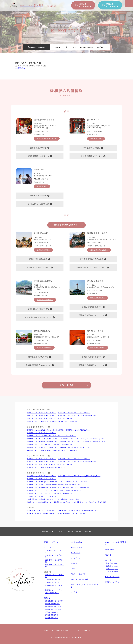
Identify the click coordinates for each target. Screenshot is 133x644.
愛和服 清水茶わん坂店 (90, 511)
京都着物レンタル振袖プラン (63, 445)
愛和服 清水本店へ (43, 250)
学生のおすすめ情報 (78, 574)
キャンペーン (75, 558)
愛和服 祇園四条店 (64, 513)
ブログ (73, 569)
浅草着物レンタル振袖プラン (63, 493)
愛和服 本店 (63, 511)
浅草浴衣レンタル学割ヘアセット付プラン (41, 459)
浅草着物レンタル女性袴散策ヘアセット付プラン (44, 488)
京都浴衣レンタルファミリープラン (61, 419)
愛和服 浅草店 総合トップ (36, 511)
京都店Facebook (112, 572)
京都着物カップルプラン (54, 580)
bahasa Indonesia (87, 47)
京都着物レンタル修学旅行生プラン (78, 430)
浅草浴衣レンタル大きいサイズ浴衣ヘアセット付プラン (46, 467)
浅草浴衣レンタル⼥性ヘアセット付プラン (41, 462)
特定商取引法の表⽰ (62, 631)
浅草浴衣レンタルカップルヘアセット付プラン (74, 459)
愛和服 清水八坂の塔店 (53, 609)
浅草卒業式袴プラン (52, 593)
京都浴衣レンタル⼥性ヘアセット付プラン (41, 416)
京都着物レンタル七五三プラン (94, 442)
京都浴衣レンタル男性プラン (37, 419)
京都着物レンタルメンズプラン (70, 442)
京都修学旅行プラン (52, 582)
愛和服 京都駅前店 (50, 513)
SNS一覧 (108, 560)
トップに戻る (20, 68)
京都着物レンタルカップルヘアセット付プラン (43, 439)
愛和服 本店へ (42, 186)
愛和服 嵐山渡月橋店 (34, 513)
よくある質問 (75, 553)
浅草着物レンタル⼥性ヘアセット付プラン (41, 479)
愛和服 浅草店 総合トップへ (47, 139)
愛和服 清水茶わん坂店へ (99, 250)
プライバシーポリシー (83, 631)
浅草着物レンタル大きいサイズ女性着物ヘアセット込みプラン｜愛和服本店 (80, 502)
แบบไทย (100, 47)
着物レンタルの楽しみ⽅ (80, 579)
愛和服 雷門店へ (96, 139)
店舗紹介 (47, 598)
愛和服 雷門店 (52, 511)
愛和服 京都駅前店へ (98, 298)
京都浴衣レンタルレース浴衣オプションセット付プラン (77, 416)
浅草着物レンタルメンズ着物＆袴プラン (76, 488)
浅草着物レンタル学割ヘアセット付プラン (41, 476)
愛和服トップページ (51, 542)
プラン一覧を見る (66, 385)
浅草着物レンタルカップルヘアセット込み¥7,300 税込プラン (79, 476)
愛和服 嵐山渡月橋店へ (45, 300)
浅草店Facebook (112, 566)
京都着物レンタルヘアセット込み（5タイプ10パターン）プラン (83, 439)
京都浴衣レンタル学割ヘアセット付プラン (41, 413)
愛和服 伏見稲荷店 (79, 513)
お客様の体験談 (76, 547)
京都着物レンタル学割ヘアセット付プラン (41, 433)
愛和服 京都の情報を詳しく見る (66, 225)
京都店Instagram (112, 569)
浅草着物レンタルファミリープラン (39, 493)
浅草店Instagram (112, 563)
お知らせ (74, 563)
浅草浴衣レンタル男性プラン (37, 465)
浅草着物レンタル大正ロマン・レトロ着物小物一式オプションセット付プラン (54, 485)
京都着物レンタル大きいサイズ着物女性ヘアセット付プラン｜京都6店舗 (52, 450)
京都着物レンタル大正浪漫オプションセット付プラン (45, 430)
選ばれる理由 (110, 550)
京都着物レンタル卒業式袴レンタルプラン (74, 447)
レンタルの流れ (76, 542)
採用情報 (108, 555)
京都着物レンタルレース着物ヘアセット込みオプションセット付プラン (51, 436)
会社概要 (46, 631)
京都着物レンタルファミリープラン (39, 445)
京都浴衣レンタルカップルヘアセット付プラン (74, 413)
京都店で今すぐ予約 (112, 582)
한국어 (74, 47)
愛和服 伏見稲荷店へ (98, 348)
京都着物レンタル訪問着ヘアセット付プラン (42, 447)
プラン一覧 (48, 547)
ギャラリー (75, 592)
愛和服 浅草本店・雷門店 (54, 601)
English (58, 47)
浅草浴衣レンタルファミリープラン (61, 465)
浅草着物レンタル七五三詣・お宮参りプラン (66, 490)
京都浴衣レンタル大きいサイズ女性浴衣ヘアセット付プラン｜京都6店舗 (52, 421)
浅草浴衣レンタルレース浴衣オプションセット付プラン (77, 462)
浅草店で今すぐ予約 (112, 577)
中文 (66, 47)
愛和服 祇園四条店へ (44, 348)
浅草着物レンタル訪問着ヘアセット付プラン (42, 496)
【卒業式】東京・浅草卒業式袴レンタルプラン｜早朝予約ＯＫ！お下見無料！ (54, 499)
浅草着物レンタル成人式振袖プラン (39, 502)
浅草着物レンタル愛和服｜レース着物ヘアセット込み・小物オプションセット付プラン (57, 482)
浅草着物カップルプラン (54, 590)
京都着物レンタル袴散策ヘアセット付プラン (42, 442)
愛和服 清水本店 (74, 511)
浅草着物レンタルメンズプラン (38, 490)
